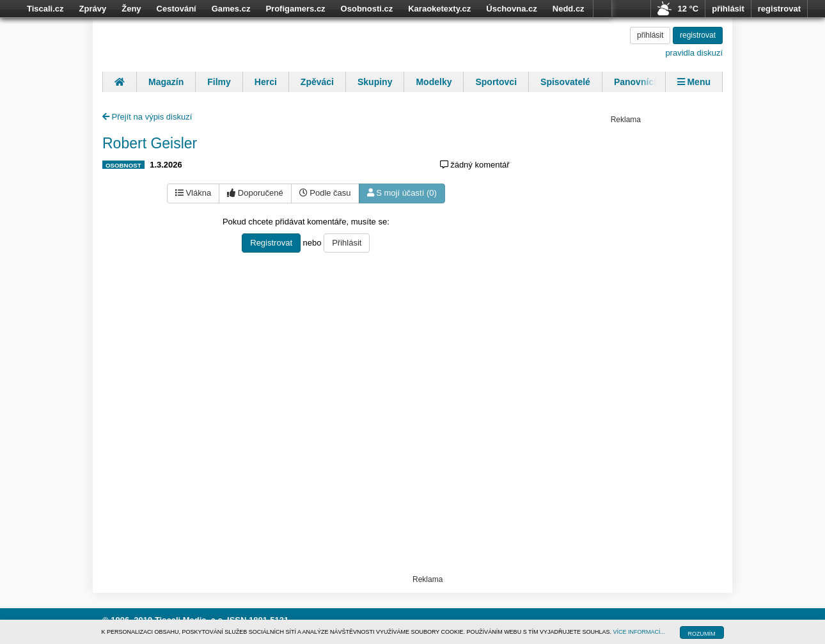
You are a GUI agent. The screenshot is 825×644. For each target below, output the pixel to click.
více (602, 9)
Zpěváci (317, 82)
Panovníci (635, 82)
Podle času (325, 193)
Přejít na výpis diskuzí (147, 117)
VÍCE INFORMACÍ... (640, 632)
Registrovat (271, 243)
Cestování (177, 9)
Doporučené (255, 193)
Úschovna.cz (511, 9)
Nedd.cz (569, 9)
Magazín (166, 82)
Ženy (131, 9)
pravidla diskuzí (694, 53)
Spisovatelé (565, 82)
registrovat (779, 9)
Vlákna (193, 193)
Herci (266, 82)
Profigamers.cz (295, 9)
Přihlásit (347, 243)
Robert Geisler (150, 143)
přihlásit (728, 9)
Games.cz (231, 9)
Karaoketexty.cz (439, 9)
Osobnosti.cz (367, 9)
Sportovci (496, 82)
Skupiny (375, 82)
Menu (694, 82)
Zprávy (93, 9)
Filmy (219, 82)
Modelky (434, 82)
